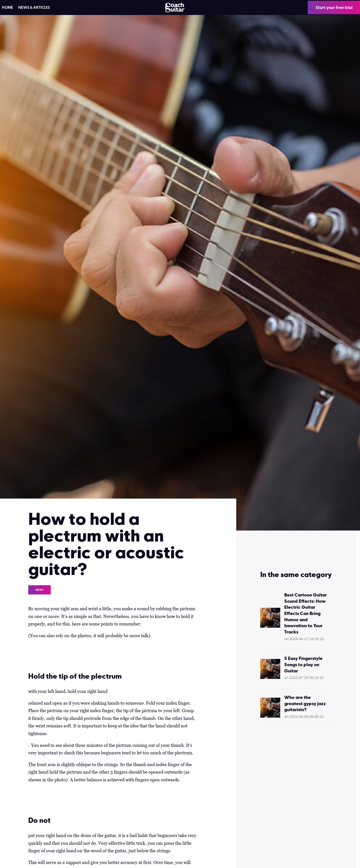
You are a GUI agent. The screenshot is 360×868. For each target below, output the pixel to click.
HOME (7, 7)
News (39, 590)
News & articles (34, 7)
